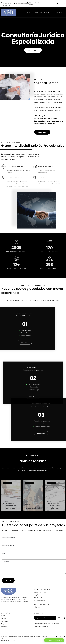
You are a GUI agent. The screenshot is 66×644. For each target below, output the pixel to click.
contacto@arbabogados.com (23, 4)
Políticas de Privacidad (40, 637)
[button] (33, 50)
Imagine (12, 640)
